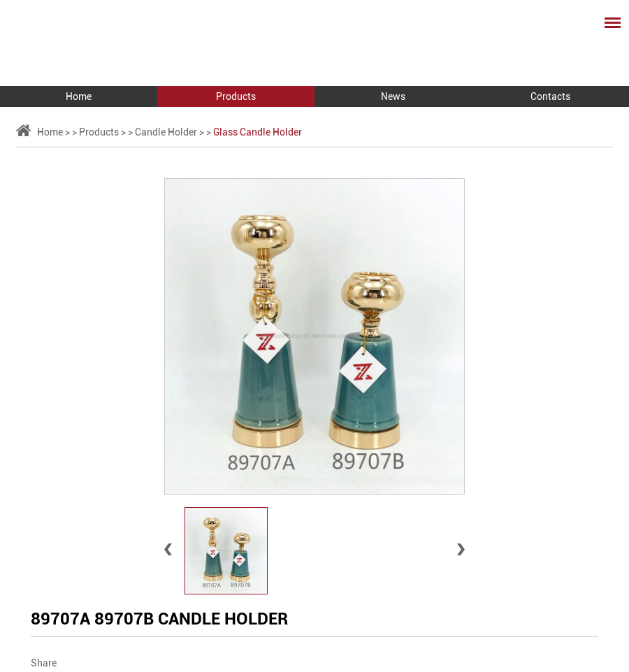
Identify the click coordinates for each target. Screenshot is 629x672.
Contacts (550, 96)
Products (236, 96)
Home (79, 96)
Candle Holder (166, 132)
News (393, 96)
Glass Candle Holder (258, 132)
